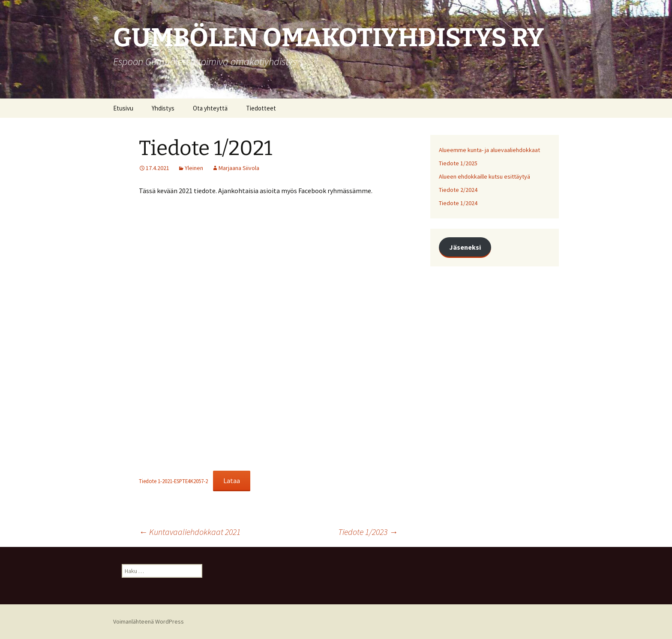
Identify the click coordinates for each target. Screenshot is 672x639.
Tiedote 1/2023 (368, 532)
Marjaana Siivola (239, 168)
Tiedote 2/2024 (458, 190)
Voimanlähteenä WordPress (148, 621)
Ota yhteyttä (210, 108)
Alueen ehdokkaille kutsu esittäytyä (484, 176)
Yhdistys (163, 108)
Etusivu (123, 108)
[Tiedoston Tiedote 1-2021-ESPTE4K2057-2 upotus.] (268, 334)
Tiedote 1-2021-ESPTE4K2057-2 (173, 481)
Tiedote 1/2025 (458, 163)
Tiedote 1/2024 (458, 203)
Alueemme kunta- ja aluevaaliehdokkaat (489, 150)
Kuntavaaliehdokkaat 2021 (190, 532)
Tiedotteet (261, 108)
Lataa (232, 481)
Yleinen (194, 168)
